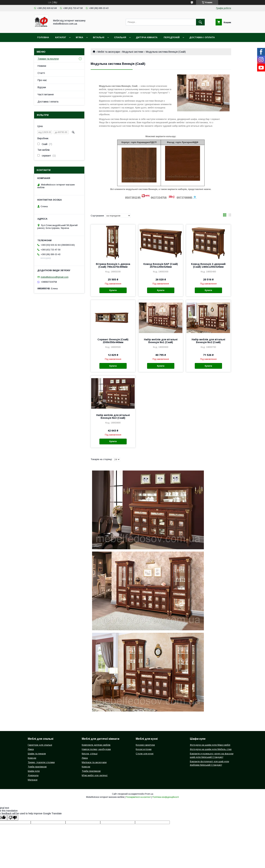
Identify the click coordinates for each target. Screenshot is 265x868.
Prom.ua (149, 794)
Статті (41, 73)
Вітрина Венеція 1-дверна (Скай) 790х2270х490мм (113, 265)
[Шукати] (200, 22)
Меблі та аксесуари (109, 52)
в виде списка (230, 216)
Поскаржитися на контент (138, 797)
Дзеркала (33, 775)
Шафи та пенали (37, 754)
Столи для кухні (145, 754)
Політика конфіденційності (166, 797)
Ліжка (31, 749)
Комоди (32, 758)
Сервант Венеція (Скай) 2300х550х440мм (113, 341)
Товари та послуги (48, 59)
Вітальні (99, 37)
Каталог (61, 37)
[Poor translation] (13, 818)
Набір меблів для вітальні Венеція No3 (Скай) (113, 416)
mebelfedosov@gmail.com (55, 277)
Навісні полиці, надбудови (96, 749)
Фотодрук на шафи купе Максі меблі (210, 745)
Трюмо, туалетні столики (41, 762)
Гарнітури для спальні (40, 745)
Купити (113, 290)
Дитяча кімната (147, 37)
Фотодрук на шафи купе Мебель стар (211, 749)
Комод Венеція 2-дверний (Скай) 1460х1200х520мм (208, 265)
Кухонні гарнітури (145, 745)
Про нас (42, 80)
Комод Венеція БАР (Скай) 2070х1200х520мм (161, 265)
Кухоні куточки (144, 749)
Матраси (33, 780)
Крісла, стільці (90, 754)
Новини (42, 66)
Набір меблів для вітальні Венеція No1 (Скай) (161, 341)
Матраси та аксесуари (94, 762)
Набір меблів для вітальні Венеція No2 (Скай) (208, 341)
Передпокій (172, 37)
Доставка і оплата (202, 37)
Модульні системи (133, 52)
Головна (43, 37)
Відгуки (42, 87)
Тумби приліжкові (37, 767)
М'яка (79, 37)
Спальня (120, 37)
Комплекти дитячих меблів (96, 745)
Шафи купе (34, 771)
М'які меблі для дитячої (95, 775)
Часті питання (46, 94)
